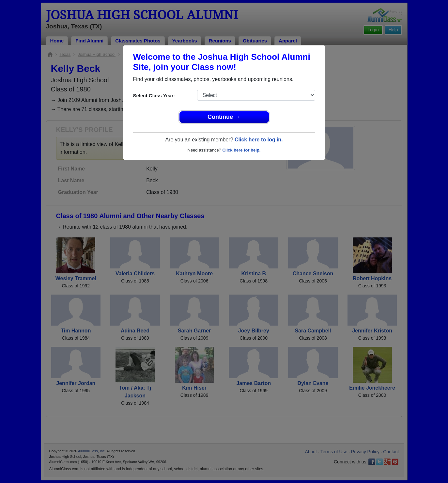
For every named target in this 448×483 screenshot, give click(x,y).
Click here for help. (241, 150)
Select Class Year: (154, 96)
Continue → (224, 117)
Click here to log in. (259, 140)
